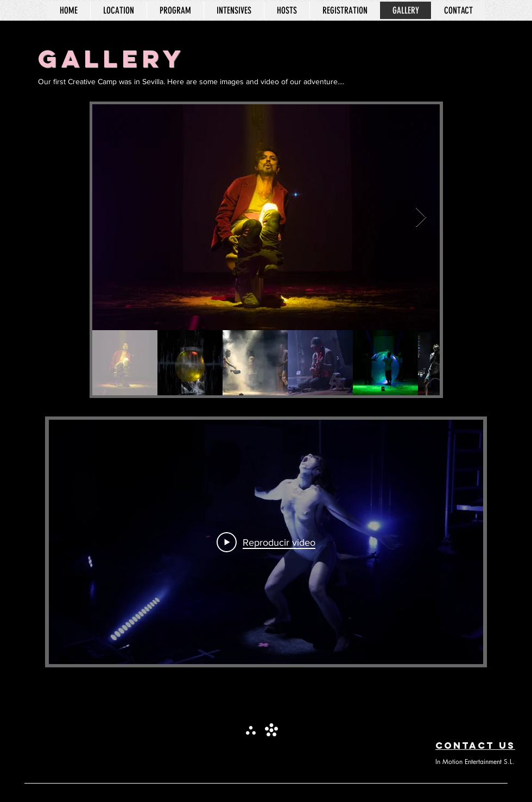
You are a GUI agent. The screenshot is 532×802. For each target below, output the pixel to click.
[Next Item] (421, 217)
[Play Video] (266, 542)
